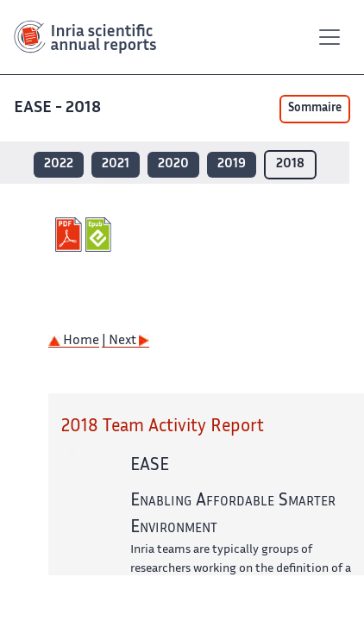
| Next (126, 341)
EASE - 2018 (59, 108)
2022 (59, 164)
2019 (232, 164)
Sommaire (315, 109)
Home (74, 341)
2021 (116, 164)
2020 (173, 164)
